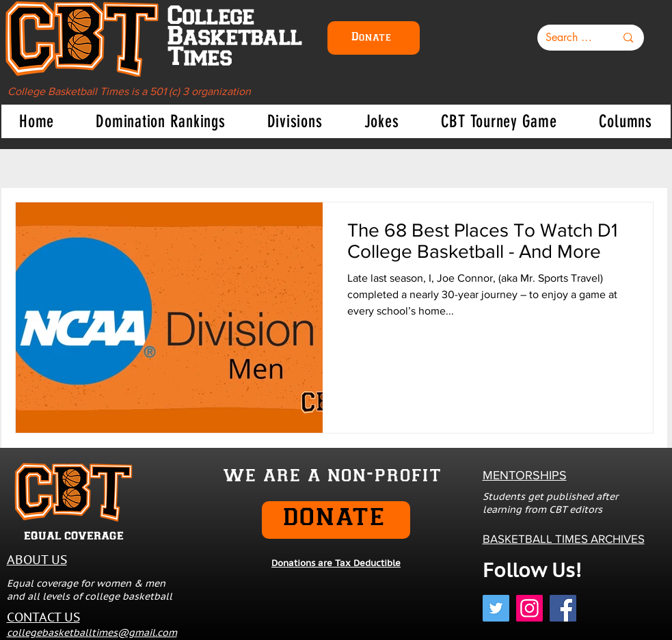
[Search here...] (570, 38)
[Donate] (374, 38)
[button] (161, 121)
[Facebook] (563, 608)
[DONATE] (336, 520)
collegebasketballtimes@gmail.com (92, 632)
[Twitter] (496, 608)
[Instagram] (529, 608)
